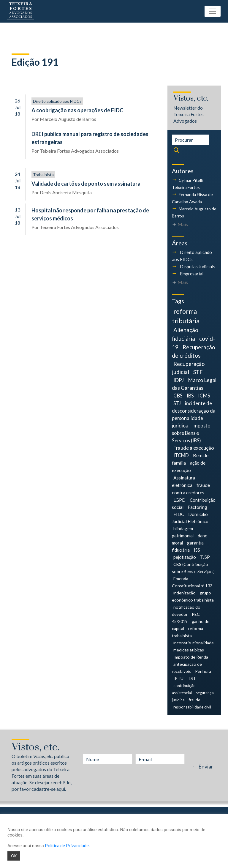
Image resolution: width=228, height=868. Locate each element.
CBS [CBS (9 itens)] (178, 396)
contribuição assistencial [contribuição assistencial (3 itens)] (184, 689)
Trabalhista (43, 175)
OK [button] (14, 856)
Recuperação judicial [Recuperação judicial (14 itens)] (188, 368)
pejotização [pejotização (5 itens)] (185, 557)
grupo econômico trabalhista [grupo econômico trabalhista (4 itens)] (193, 596)
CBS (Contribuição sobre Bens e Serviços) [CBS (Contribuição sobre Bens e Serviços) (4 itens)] (193, 568)
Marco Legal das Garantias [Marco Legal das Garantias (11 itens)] (194, 384)
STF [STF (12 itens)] (198, 372)
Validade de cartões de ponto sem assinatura (86, 184)
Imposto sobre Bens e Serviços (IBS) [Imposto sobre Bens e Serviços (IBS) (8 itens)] (191, 433)
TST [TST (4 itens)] (192, 678)
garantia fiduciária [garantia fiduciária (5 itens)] (188, 546)
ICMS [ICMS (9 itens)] (204, 396)
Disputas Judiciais (198, 266)
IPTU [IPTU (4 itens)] (178, 678)
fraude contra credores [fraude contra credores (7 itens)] (191, 489)
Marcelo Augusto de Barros (68, 119)
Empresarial (192, 274)
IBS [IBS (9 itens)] (190, 396)
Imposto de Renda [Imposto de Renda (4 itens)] (191, 657)
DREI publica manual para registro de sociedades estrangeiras (90, 138)
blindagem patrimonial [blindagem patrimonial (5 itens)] (183, 532)
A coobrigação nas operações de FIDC (77, 110)
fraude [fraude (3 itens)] (194, 700)
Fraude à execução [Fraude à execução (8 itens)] (194, 448)
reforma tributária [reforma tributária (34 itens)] (186, 316)
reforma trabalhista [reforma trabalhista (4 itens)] (187, 632)
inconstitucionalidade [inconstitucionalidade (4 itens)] (194, 643)
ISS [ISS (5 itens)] (197, 550)
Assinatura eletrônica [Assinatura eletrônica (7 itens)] (183, 481)
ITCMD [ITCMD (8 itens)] (181, 455)
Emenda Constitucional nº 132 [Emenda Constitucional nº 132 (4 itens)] (192, 582)
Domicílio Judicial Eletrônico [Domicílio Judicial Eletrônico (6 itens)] (190, 518)
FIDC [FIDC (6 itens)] (179, 514)
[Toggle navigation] (213, 11)
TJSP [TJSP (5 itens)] (205, 557)
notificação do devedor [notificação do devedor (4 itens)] (186, 611)
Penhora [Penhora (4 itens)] (203, 671)
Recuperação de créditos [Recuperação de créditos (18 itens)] (194, 351)
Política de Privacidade (67, 846)
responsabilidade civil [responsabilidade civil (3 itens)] (192, 707)
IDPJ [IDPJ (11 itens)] (179, 380)
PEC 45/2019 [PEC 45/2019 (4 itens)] (186, 618)
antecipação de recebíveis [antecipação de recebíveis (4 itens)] (187, 668)
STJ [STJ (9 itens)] (177, 403)
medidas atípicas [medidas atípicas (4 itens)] (189, 650)
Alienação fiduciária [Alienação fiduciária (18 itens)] (185, 334)
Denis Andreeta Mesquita (66, 192)
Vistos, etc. (191, 98)
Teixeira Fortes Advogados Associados (79, 151)
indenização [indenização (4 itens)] (185, 593)
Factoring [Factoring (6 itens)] (197, 507)
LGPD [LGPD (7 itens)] (179, 500)
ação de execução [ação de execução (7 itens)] (189, 466)
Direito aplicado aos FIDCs (57, 101)
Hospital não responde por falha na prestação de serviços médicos (90, 214)
